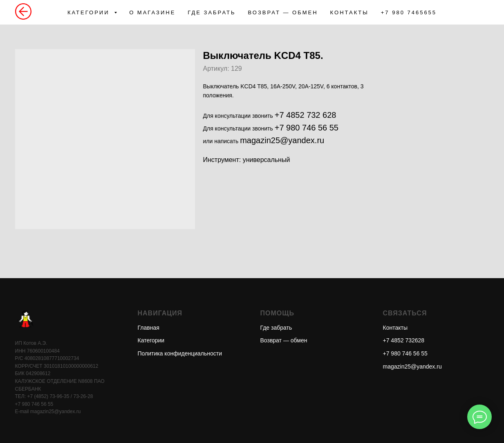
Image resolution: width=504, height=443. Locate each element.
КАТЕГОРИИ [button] (90, 12)
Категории (151, 340)
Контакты (395, 328)
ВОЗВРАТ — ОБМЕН (283, 12)
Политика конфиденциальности (180, 353)
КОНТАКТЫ (349, 12)
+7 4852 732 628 (306, 115)
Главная (149, 328)
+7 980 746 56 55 (307, 128)
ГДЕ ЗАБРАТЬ (212, 12)
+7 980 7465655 (409, 12)
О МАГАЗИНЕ (152, 12)
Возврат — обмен (284, 340)
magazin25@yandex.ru (282, 140)
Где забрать (276, 328)
